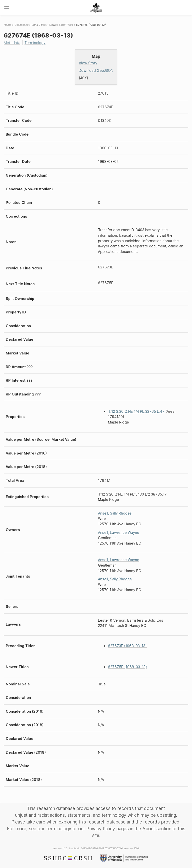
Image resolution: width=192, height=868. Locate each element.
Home (8, 25)
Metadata (12, 43)
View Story (88, 63)
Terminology (35, 43)
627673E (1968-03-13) (127, 646)
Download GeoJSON (96, 70)
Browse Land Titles (61, 25)
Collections (21, 25)
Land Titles (38, 25)
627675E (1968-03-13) (127, 667)
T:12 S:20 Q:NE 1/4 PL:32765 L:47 (136, 411)
